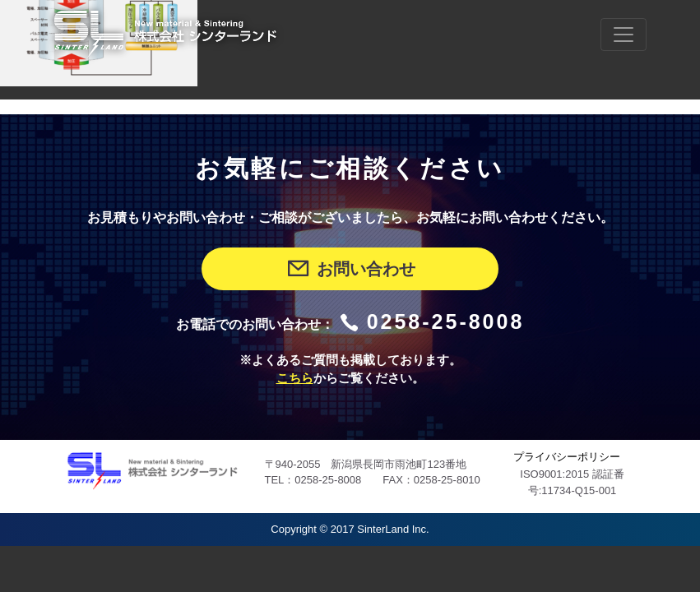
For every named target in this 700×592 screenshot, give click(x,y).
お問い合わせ (350, 269)
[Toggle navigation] (624, 35)
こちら (295, 378)
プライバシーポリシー (567, 457)
